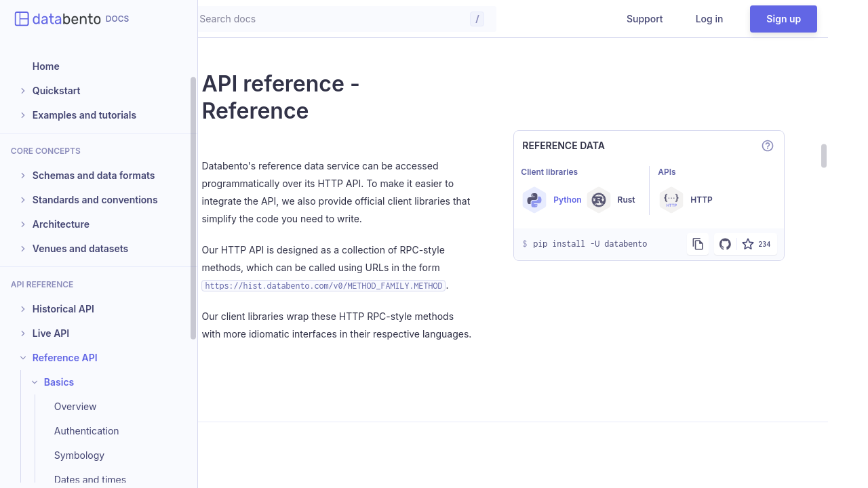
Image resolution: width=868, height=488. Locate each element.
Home (46, 66)
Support (685, 19)
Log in (749, 19)
